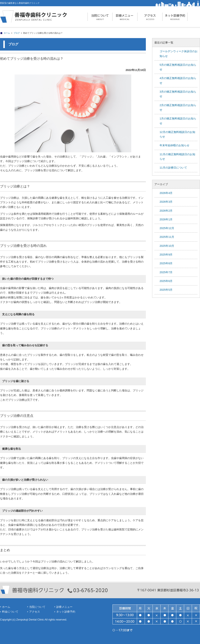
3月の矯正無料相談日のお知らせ (178, 94)
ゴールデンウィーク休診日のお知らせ (179, 54)
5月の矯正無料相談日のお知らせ (178, 67)
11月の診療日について (173, 168)
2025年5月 (166, 290)
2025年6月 (166, 281)
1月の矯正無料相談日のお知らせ (178, 121)
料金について (10, 612)
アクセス (150, 17)
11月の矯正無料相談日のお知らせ (177, 157)
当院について (100, 17)
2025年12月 (167, 228)
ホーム (7, 33)
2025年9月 (166, 255)
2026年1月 (166, 219)
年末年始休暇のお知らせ (174, 145)
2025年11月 (167, 237)
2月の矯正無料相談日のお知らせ (178, 107)
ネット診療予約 (175, 17)
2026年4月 (166, 193)
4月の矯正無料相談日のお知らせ (178, 80)
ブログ (17, 33)
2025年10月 (167, 246)
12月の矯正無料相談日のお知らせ (177, 134)
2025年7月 (166, 272)
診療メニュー (125, 17)
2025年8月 (166, 263)
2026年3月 (166, 202)
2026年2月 (166, 211)
